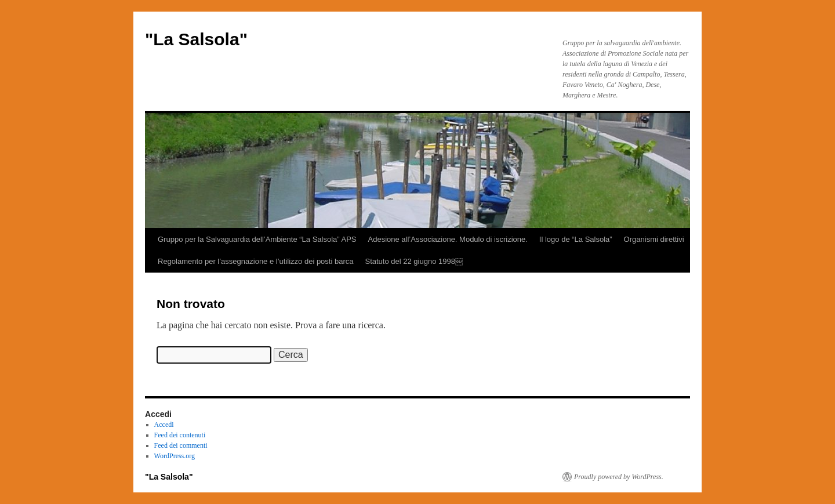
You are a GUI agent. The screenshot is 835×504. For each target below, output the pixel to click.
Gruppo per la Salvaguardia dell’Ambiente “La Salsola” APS (257, 239)
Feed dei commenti (181, 445)
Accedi (164, 425)
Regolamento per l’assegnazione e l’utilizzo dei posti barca (255, 261)
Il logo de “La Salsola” (576, 239)
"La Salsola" (196, 39)
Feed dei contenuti (180, 435)
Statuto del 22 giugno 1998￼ (413, 261)
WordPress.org (175, 456)
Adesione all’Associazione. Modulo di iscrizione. (448, 239)
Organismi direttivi (654, 239)
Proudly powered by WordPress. (619, 477)
